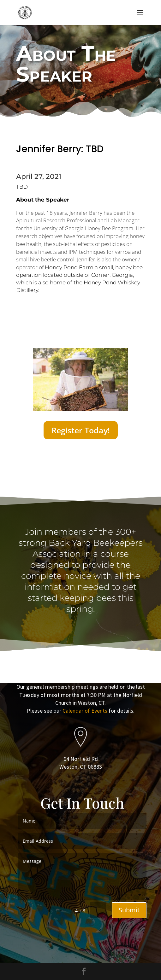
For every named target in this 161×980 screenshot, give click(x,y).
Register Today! (81, 430)
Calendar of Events (85, 711)
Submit (129, 910)
